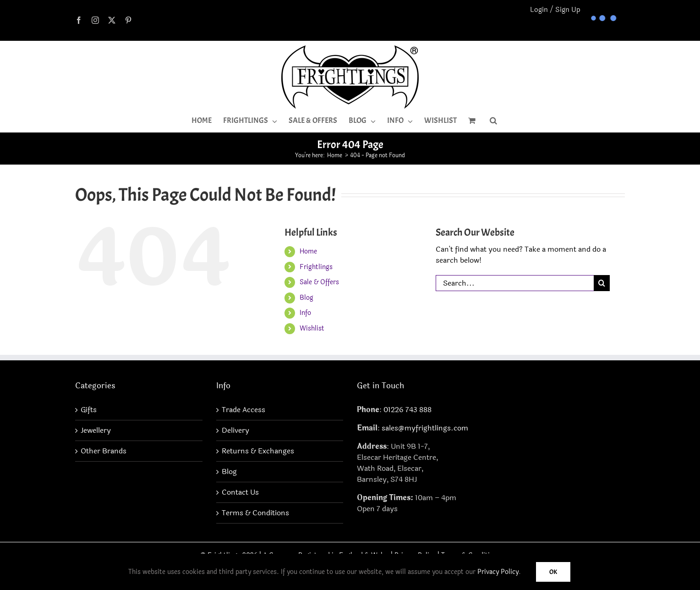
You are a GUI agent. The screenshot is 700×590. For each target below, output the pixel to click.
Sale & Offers (319, 282)
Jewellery (96, 430)
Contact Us (240, 492)
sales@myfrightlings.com (425, 428)
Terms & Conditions (255, 513)
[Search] (602, 283)
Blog (306, 298)
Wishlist (312, 328)
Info (305, 313)
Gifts (89, 410)
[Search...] (515, 283)
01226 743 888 (407, 410)
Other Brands (104, 451)
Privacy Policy (498, 572)
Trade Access (243, 410)
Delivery (235, 430)
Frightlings (316, 267)
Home (308, 251)
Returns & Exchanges (258, 451)
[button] (493, 121)
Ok (553, 572)
